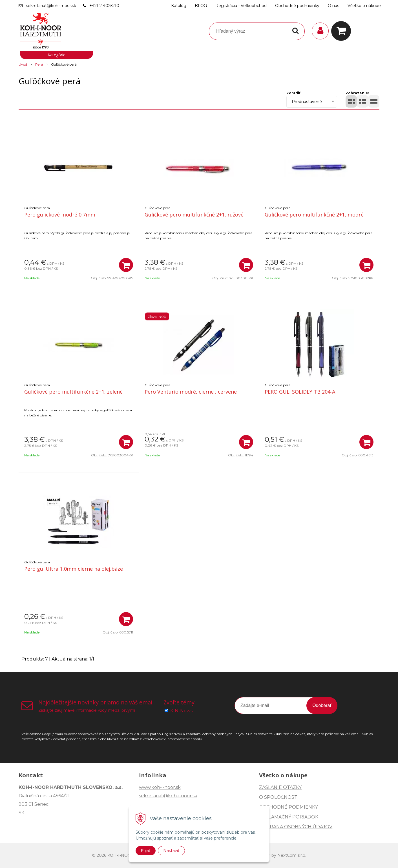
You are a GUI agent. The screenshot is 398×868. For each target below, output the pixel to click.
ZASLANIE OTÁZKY (280, 787)
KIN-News (181, 711)
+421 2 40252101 (105, 6)
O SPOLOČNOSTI (279, 797)
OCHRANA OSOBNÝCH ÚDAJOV (296, 827)
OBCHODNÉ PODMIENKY (288, 807)
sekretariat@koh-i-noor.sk (51, 6)
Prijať (146, 851)
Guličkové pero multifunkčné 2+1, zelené (73, 392)
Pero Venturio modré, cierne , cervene (191, 392)
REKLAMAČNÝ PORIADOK (289, 817)
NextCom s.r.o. (292, 855)
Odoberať (322, 705)
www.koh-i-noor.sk (160, 787)
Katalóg (179, 6)
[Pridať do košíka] (126, 265)
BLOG (201, 6)
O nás (333, 6)
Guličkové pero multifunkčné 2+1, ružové (194, 215)
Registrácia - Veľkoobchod (241, 6)
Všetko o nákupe (364, 6)
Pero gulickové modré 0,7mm (60, 215)
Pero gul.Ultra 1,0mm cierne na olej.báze (74, 569)
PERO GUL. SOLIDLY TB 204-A (300, 392)
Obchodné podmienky (297, 6)
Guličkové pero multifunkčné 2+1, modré (314, 215)
